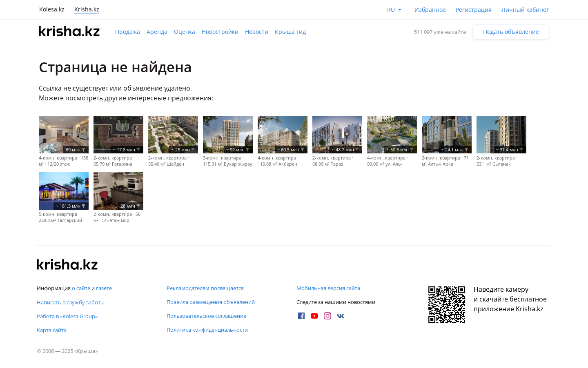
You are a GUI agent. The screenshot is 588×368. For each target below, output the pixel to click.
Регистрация (474, 10)
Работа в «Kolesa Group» (67, 316)
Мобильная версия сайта (328, 288)
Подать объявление (511, 32)
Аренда (157, 32)
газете (104, 288)
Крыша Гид (290, 32)
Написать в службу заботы (71, 302)
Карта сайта (52, 330)
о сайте (81, 288)
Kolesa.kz (52, 9)
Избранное (430, 10)
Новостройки (220, 32)
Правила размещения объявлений (211, 302)
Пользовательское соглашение (206, 316)
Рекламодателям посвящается (205, 288)
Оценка (185, 32)
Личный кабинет (525, 10)
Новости (257, 32)
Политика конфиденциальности (207, 330)
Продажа (128, 32)
